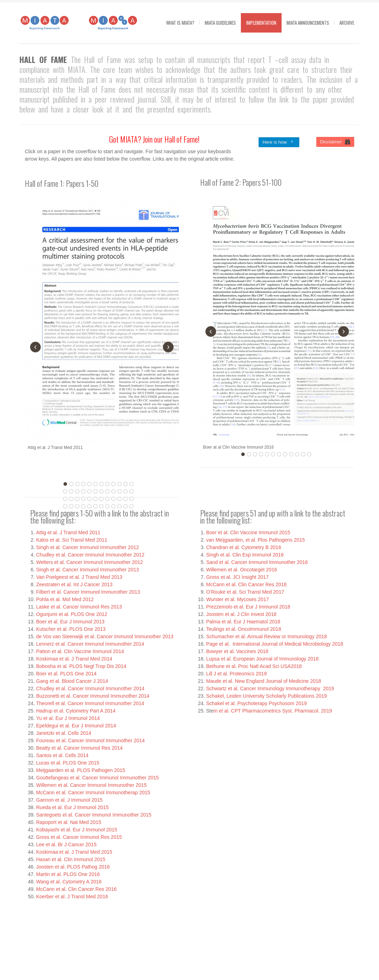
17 (89, 491)
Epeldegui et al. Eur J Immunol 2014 (76, 726)
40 (83, 506)
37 (65, 506)
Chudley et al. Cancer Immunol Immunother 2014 (90, 688)
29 (89, 499)
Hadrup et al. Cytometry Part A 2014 (76, 711)
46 (119, 506)
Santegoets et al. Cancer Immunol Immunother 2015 (94, 815)
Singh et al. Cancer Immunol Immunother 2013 (87, 570)
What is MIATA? (180, 23)
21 (113, 491)
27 (77, 499)
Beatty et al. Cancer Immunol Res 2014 (79, 748)
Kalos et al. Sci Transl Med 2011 (72, 540)
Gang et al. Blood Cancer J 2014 (72, 681)
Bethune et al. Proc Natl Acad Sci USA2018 (254, 666)
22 (119, 491)
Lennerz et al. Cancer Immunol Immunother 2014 (90, 644)
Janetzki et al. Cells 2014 (64, 733)
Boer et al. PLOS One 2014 (66, 674)
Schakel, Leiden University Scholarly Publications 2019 (267, 696)
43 (101, 506)
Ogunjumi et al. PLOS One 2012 (72, 614)
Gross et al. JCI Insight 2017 (237, 577)
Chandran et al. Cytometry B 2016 (244, 547)
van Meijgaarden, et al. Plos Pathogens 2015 (256, 540)
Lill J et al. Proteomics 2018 (236, 674)
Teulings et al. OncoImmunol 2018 (244, 629)
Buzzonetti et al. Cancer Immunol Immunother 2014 (93, 696)
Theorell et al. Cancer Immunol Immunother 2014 (90, 703)
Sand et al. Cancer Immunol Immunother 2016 (257, 562)
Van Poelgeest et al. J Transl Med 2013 (79, 577)
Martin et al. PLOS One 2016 (68, 874)
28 (83, 499)
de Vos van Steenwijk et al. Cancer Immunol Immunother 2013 (105, 636)
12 (131, 484)
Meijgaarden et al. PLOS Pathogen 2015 (81, 770)
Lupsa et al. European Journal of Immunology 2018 (262, 659)
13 (65, 491)
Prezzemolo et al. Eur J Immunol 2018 (248, 607)
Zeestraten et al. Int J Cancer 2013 (74, 584)
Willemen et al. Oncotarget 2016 (242, 570)
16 (83, 491)
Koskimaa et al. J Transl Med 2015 (74, 852)
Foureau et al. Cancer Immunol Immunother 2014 (90, 740)
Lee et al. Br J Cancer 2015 (66, 844)
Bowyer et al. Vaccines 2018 (237, 651)
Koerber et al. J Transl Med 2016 (72, 897)
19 (101, 491)
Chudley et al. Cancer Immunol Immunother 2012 (90, 555)
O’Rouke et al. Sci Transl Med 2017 (245, 592)
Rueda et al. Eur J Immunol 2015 (72, 807)
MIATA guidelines (220, 23)
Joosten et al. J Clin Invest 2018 (241, 614)
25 (65, 499)
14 (71, 491)
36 (131, 499)
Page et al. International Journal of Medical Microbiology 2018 (275, 644)
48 (131, 506)
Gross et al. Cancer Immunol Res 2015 (79, 837)
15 (77, 491)
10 (119, 484)
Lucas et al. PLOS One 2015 (68, 763)
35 (125, 499)
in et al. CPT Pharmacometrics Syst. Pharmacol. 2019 (273, 711)
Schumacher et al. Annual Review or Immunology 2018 (267, 636)
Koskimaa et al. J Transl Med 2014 (74, 659)
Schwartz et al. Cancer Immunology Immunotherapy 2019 (270, 688)
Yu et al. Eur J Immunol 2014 (68, 718)
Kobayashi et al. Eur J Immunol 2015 (77, 830)
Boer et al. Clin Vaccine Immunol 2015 (248, 532)
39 (77, 506)
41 (89, 506)
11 (125, 484)
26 (71, 499)
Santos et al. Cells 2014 (62, 755)
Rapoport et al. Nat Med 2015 (69, 822)
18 (95, 491)
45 (113, 506)
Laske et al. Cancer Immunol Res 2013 (79, 607)
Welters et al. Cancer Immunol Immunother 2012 (90, 562)
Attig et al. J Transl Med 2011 (68, 532)
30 (95, 499)
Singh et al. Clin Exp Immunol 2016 (245, 555)
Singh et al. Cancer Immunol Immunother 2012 (87, 547)
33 (113, 499)
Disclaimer (335, 142)
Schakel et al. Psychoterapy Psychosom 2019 (256, 703)
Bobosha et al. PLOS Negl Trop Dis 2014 (81, 666)
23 (125, 491)
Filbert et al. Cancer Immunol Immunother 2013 (88, 592)
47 (125, 506)
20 (107, 491)
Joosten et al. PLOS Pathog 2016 (73, 867)
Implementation (261, 23)
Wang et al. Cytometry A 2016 (69, 882)
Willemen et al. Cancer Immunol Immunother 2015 (91, 785)
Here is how (279, 142)
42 (95, 506)
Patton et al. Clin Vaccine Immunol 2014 (80, 651)
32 (107, 499)
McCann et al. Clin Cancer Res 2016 (76, 889)
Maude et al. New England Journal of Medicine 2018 (264, 681)
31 (101, 499)
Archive (347, 23)
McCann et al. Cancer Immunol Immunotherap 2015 (93, 792)
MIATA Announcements (308, 23)
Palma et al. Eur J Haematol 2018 (243, 622)
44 (107, 506)
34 (119, 499)
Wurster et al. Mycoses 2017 (237, 599)
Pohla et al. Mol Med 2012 (65, 599)
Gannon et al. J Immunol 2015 (69, 800)
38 (71, 506)
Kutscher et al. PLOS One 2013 (71, 629)
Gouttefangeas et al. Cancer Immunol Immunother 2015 (97, 778)
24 (131, 491)
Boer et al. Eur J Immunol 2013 (70, 622)
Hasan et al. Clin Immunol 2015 (71, 859)
